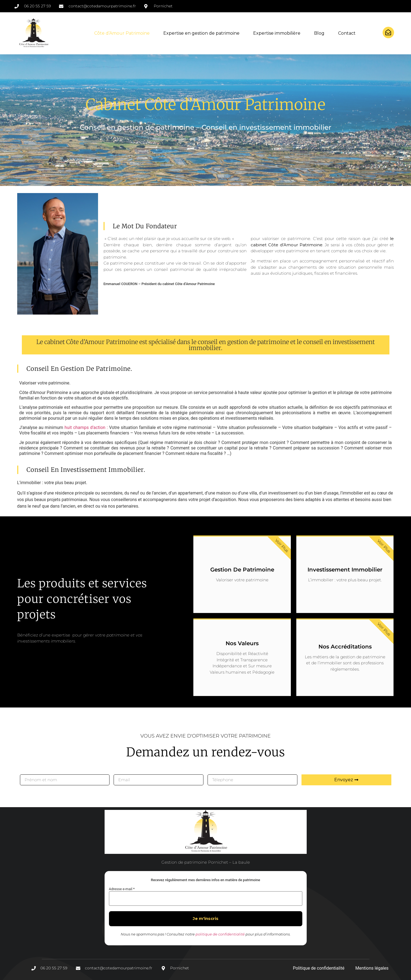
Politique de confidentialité (319, 968)
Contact (347, 33)
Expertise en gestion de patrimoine (201, 33)
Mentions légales (372, 968)
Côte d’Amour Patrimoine (122, 33)
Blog (319, 33)
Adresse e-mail (122, 889)
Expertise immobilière (277, 33)
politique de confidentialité (220, 934)
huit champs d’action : (86, 427)
